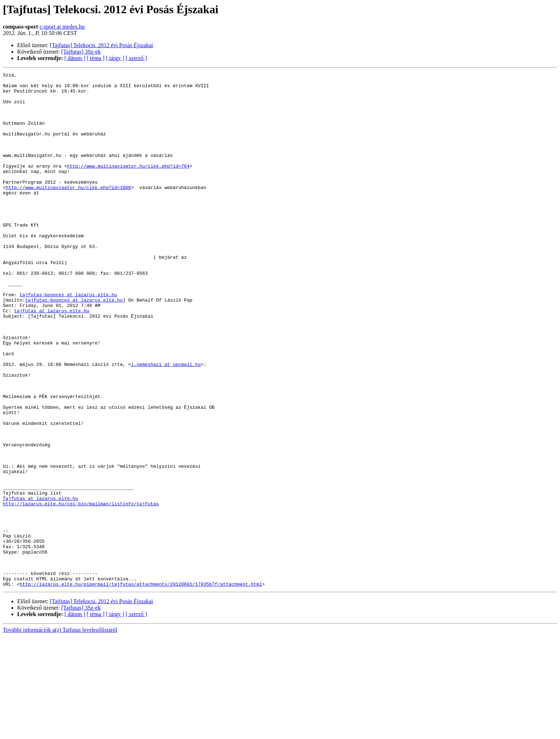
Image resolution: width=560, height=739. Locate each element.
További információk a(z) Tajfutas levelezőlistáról (60, 733)
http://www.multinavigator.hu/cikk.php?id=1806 (68, 211)
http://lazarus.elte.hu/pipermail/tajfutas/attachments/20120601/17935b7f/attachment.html (141, 687)
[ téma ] (96, 58)
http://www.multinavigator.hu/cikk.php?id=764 (128, 185)
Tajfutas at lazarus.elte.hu (41, 584)
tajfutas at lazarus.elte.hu (52, 359)
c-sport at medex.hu (62, 27)
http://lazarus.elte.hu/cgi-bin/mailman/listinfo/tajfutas (81, 590)
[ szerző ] (136, 58)
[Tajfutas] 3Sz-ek (81, 52)
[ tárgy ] (115, 58)
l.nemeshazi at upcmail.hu (166, 423)
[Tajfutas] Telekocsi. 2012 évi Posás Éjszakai (102, 45)
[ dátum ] (75, 58)
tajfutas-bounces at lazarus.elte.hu (68, 339)
